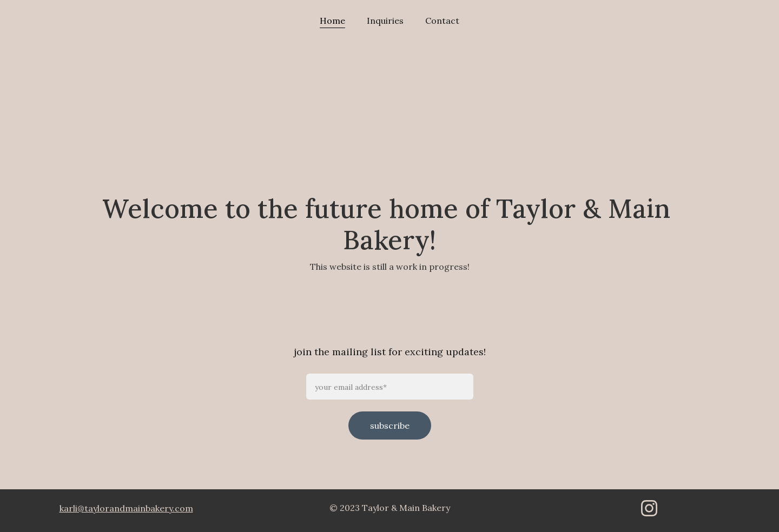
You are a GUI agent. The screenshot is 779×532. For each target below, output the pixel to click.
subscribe (390, 425)
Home (332, 21)
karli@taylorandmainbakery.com (126, 508)
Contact (442, 21)
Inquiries (385, 21)
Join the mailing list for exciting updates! (390, 365)
